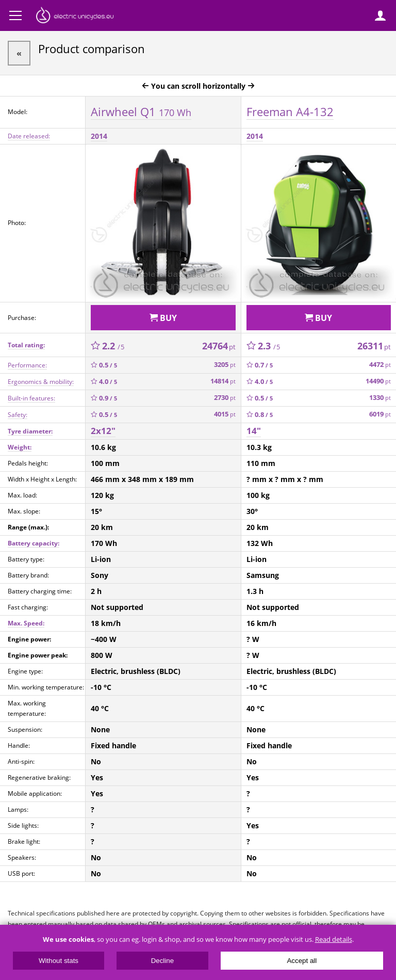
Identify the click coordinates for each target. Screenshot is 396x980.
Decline (162, 961)
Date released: (29, 136)
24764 (219, 346)
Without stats (59, 961)
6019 (380, 414)
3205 (225, 365)
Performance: (27, 365)
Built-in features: (31, 398)
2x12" (103, 431)
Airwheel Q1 (141, 111)
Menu (15, 15)
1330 (380, 398)
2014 (99, 136)
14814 (223, 381)
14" (254, 431)
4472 (380, 365)
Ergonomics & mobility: (41, 382)
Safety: (18, 415)
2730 (225, 398)
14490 (378, 381)
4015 (225, 414)
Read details (334, 939)
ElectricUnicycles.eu (75, 17)
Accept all (302, 961)
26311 (374, 346)
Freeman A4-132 (290, 111)
